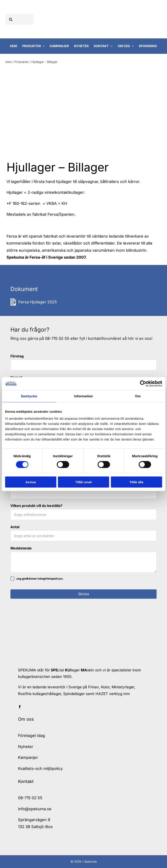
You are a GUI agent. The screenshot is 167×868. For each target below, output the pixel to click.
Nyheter (26, 747)
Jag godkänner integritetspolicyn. (40, 579)
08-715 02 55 (57, 338)
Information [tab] (83, 396)
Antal (15, 527)
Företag (17, 356)
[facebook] (20, 707)
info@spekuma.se (35, 809)
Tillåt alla (136, 482)
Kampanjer (28, 757)
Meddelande (21, 548)
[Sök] (11, 19)
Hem (8, 62)
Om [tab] (138, 396)
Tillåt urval (83, 482)
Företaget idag (31, 736)
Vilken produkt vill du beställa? (36, 506)
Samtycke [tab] (29, 396)
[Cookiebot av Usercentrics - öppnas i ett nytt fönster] (143, 384)
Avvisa (31, 482)
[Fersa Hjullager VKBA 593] (46, 116)
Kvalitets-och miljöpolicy (40, 769)
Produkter (22, 62)
